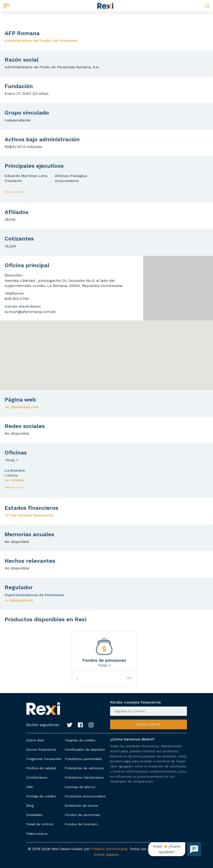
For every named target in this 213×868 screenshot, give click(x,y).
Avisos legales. (107, 854)
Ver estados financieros (29, 515)
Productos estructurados (85, 796)
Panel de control (40, 824)
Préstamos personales (83, 759)
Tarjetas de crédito (80, 740)
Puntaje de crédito (41, 796)
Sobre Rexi (35, 740)
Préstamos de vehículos (84, 768)
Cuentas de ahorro (80, 787)
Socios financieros (41, 750)
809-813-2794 (17, 299)
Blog (30, 806)
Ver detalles (14, 480)
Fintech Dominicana (109, 849)
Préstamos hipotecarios (84, 777)
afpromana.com (22, 407)
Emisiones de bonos (81, 806)
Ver (129, 678)
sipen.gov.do (19, 600)
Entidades (34, 815)
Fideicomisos (37, 834)
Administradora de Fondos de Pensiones (41, 41)
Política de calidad (41, 768)
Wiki (30, 787)
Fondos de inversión (81, 824)
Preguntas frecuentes (44, 759)
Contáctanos (37, 777)
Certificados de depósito (85, 750)
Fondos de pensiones (82, 815)
